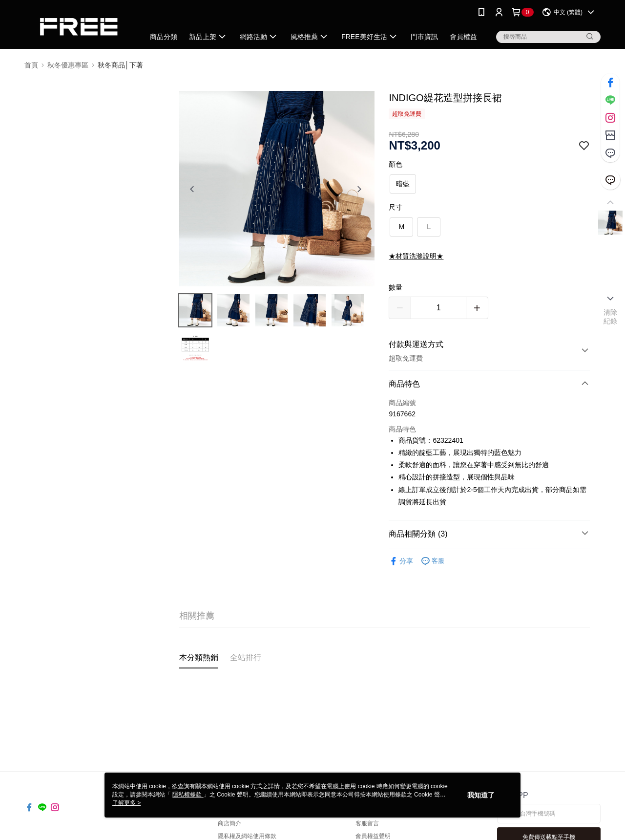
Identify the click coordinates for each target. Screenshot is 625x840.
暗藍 (403, 184)
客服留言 (367, 823)
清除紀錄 (611, 317)
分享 (401, 561)
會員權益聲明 (373, 836)
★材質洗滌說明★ (416, 256)
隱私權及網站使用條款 (247, 836)
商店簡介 (229, 823)
